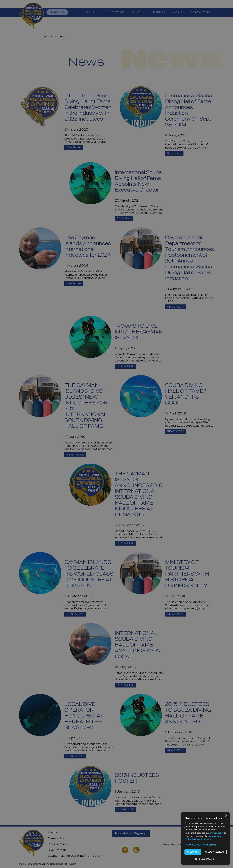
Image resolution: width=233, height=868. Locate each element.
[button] (205, 845)
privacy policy (216, 833)
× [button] (226, 816)
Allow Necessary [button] (215, 852)
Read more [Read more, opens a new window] (206, 839)
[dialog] (205, 839)
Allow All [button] (193, 852)
